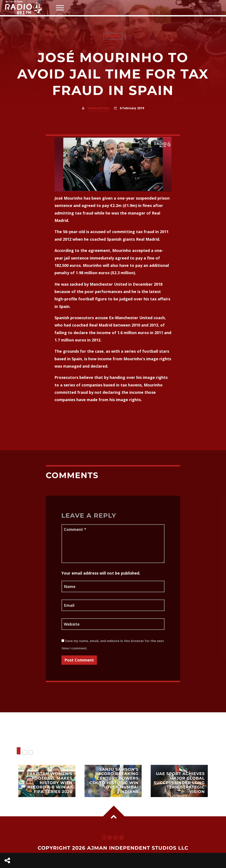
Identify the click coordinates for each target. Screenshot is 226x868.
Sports (113, 36)
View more (47, 781)
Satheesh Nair (99, 108)
